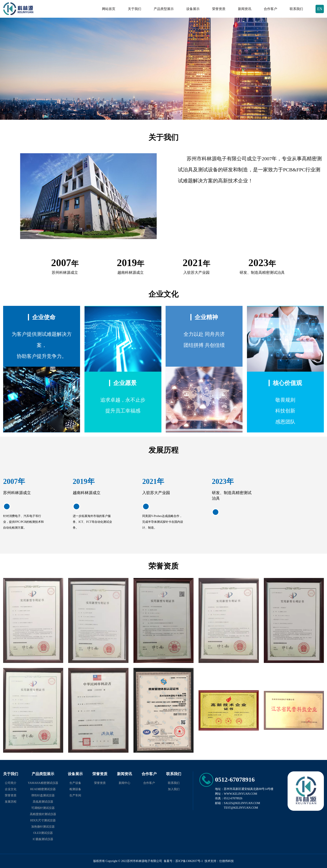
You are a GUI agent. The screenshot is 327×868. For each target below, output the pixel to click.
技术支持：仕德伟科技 (219, 861)
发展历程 (11, 802)
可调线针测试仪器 (43, 808)
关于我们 (135, 9)
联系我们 (296, 9)
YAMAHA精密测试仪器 (43, 783)
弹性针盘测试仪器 (43, 795)
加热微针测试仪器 (43, 827)
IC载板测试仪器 (43, 839)
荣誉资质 (219, 9)
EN (320, 9)
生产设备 (75, 783)
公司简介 (11, 783)
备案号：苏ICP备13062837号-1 (183, 861)
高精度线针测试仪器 (43, 814)
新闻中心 (125, 783)
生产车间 (75, 795)
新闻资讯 (245, 9)
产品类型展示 (164, 9)
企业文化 (11, 789)
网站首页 (109, 9)
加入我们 (174, 789)
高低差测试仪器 (43, 802)
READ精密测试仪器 (43, 789)
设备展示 (193, 9)
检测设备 (75, 789)
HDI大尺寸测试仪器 (43, 820)
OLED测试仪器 (43, 833)
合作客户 (270, 9)
